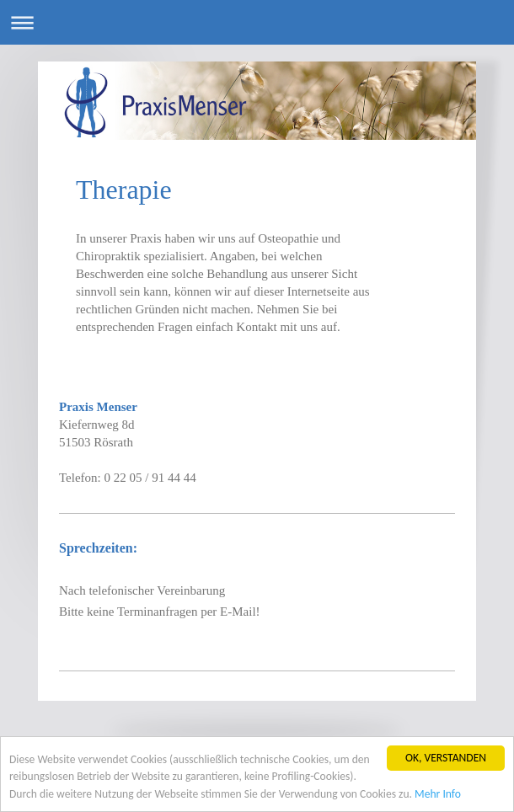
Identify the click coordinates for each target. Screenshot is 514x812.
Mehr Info (438, 794)
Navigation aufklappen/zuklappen (257, 22)
